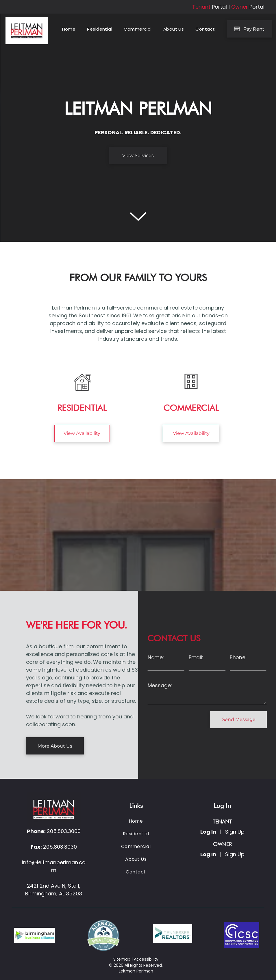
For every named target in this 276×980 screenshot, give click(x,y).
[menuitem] (69, 29)
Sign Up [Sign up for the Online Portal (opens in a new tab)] (235, 832)
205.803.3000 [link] (64, 831)
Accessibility (146, 959)
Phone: (238, 657)
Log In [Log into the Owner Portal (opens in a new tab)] (208, 854)
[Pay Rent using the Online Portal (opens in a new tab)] (249, 29)
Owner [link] (240, 7)
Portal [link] (219, 7)
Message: (160, 685)
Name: (156, 657)
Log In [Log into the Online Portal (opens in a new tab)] (208, 832)
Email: (196, 657)
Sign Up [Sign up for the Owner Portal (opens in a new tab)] (235, 854)
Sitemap (122, 959)
